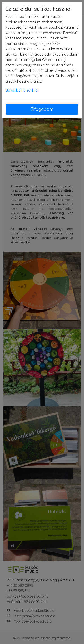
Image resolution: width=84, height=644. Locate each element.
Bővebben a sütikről (22, 90)
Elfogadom (42, 109)
